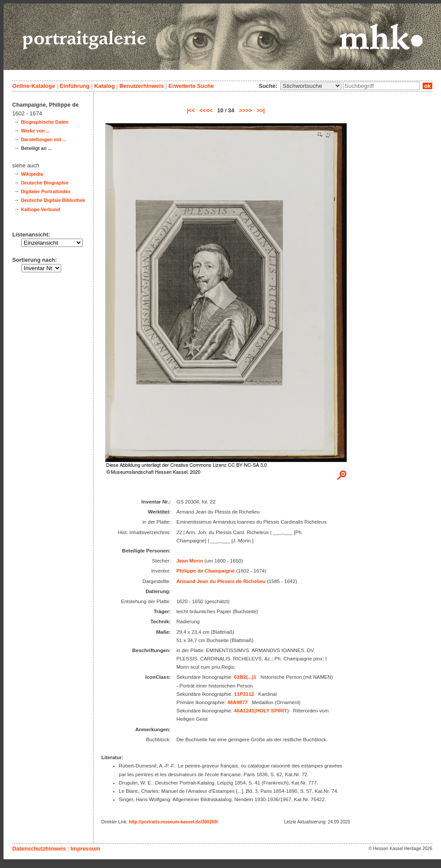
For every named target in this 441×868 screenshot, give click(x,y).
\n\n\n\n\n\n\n (311, 86)
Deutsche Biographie (45, 183)
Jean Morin (190, 561)
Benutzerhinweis (141, 86)
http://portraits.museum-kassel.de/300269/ (173, 822)
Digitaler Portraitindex (46, 191)
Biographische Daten (45, 122)
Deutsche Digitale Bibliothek (53, 200)
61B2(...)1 (245, 677)
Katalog (105, 86)
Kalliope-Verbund (40, 209)
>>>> (245, 110)
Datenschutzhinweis (39, 849)
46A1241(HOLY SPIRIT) (261, 711)
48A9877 (237, 702)
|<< (191, 110)
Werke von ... (36, 131)
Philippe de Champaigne (206, 571)
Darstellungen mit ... (44, 139)
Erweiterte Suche (191, 86)
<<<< (206, 110)
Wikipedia (32, 174)
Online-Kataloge (34, 86)
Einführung (75, 86)
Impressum (85, 849)
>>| (261, 110)
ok (427, 86)
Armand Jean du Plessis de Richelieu (221, 581)
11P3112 (244, 694)
